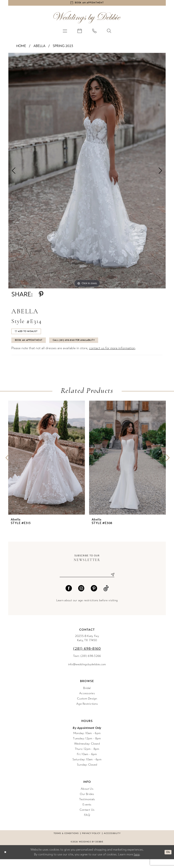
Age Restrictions (87, 713)
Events (87, 813)
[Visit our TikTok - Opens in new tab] (106, 597)
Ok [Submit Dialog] (167, 861)
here (137, 863)
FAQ (87, 824)
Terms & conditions (66, 842)
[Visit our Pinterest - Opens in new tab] (94, 597)
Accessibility (112, 842)
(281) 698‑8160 (87, 657)
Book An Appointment (34, 347)
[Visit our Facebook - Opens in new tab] (69, 597)
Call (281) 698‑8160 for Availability (91, 347)
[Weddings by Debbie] (87, 19)
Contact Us (87, 819)
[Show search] (109, 33)
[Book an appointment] (87, 4)
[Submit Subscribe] (111, 583)
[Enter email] (87, 583)
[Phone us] (94, 33)
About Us (87, 798)
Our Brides (87, 803)
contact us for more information (112, 356)
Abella (39, 48)
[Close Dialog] (6, 861)
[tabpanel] (87, 173)
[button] (65, 33)
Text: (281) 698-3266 (87, 665)
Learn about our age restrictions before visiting (87, 609)
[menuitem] (65, 33)
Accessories (87, 702)
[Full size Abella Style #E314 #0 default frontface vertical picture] (87, 173)
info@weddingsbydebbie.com (87, 673)
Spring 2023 (63, 48)
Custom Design (87, 707)
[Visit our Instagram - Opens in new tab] (81, 597)
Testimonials (87, 808)
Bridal (87, 697)
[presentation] (47, 465)
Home (21, 48)
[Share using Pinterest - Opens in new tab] (41, 296)
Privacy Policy (91, 842)
